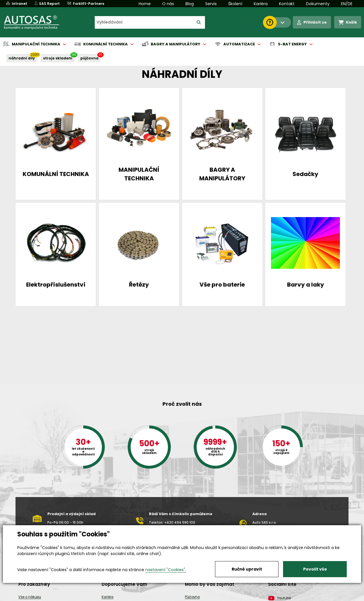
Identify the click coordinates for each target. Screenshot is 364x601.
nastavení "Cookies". (166, 570)
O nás (168, 4)
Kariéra (261, 4)
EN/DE (347, 4)
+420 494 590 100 (180, 523)
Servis (211, 4)
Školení (235, 4)
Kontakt (287, 4)
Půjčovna (192, 597)
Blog (190, 4)
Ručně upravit (247, 569)
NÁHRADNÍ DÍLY (22, 58)
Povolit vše (315, 569)
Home (145, 4)
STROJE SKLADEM (58, 58)
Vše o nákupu (30, 597)
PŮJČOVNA (89, 58)
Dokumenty (318, 4)
